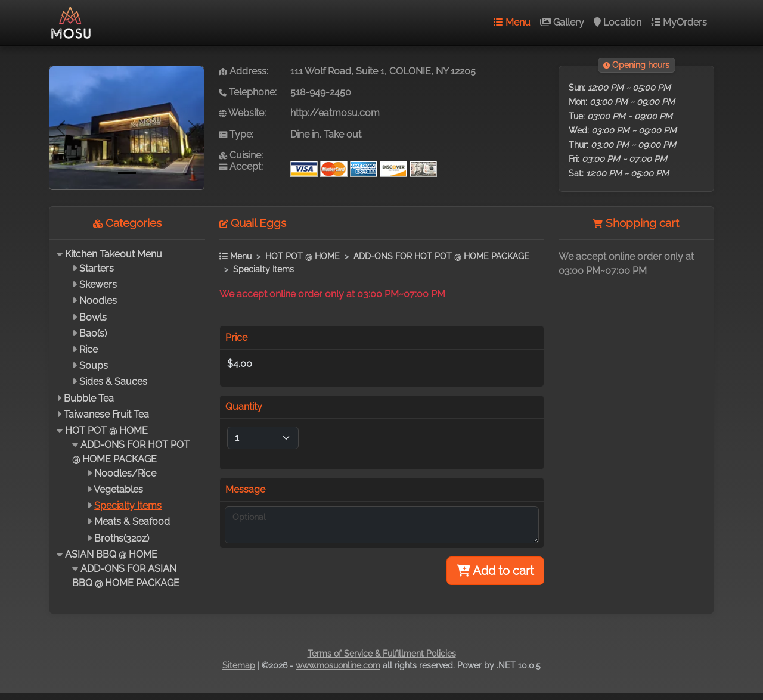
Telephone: (248, 92)
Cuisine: (241, 155)
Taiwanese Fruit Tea (106, 414)
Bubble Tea (89, 398)
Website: (242, 113)
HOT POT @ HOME (106, 430)
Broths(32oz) (122, 538)
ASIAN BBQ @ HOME (111, 554)
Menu (512, 22)
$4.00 (240, 364)
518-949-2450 (321, 92)
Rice (89, 349)
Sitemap (239, 665)
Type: (236, 134)
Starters (97, 268)
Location (618, 22)
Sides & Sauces (113, 382)
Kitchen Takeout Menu (114, 254)
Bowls (93, 317)
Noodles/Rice (125, 473)
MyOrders (679, 22)
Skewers (98, 284)
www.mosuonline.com (338, 665)
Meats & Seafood (132, 522)
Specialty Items (128, 505)
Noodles (98, 301)
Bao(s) (93, 333)
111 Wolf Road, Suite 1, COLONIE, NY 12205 (383, 71)
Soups (94, 365)
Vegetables (118, 489)
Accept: (241, 167)
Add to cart (495, 571)
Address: (244, 71)
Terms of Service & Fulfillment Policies (382, 654)
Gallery (562, 22)
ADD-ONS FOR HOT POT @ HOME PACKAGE (441, 256)
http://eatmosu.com (335, 113)
